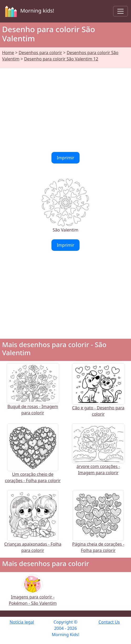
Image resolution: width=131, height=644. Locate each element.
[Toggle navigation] (120, 11)
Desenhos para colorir (40, 53)
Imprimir (65, 158)
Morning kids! (29, 11)
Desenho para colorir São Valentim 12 (61, 59)
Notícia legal (22, 622)
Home (8, 53)
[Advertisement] (65, 107)
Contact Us (109, 622)
